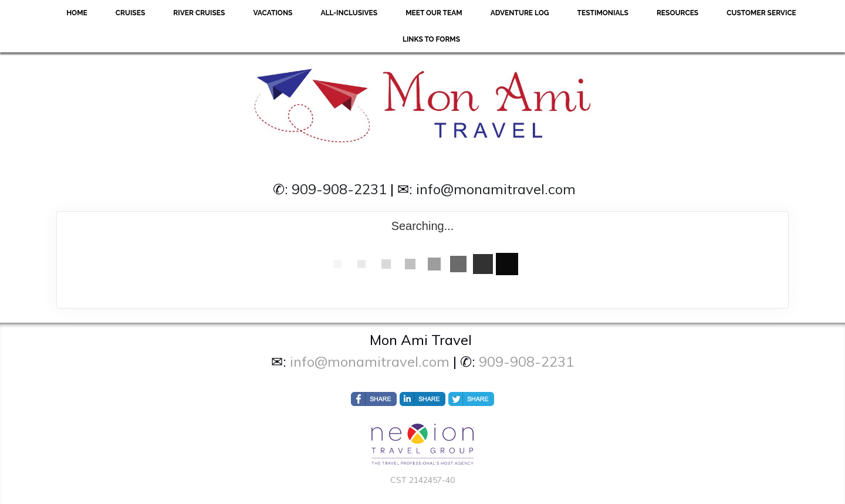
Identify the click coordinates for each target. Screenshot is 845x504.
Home (77, 13)
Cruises (131, 13)
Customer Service (761, 13)
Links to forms (431, 39)
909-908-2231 (339, 189)
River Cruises (199, 13)
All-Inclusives (349, 13)
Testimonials (603, 13)
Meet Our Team (434, 13)
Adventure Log (520, 13)
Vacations (273, 13)
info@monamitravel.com (496, 189)
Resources (677, 13)
